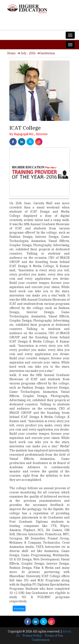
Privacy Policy (32, 636)
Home (11, 53)
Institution (48, 53)
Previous (19, 608)
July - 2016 (28, 53)
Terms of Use (54, 636)
